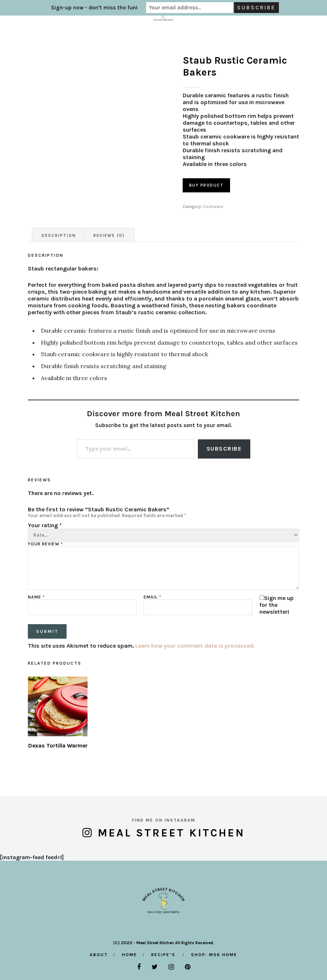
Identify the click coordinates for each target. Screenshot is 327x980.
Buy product (207, 185)
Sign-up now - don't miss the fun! (94, 8)
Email (152, 597)
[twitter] (155, 967)
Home (129, 955)
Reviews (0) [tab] (109, 236)
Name (36, 597)
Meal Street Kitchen (171, 833)
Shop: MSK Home (214, 955)
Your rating (45, 525)
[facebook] (139, 967)
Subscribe (224, 449)
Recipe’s (163, 955)
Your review (45, 544)
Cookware (213, 206)
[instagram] (171, 967)
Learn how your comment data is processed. (195, 646)
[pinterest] (188, 967)
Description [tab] (59, 236)
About (99, 955)
